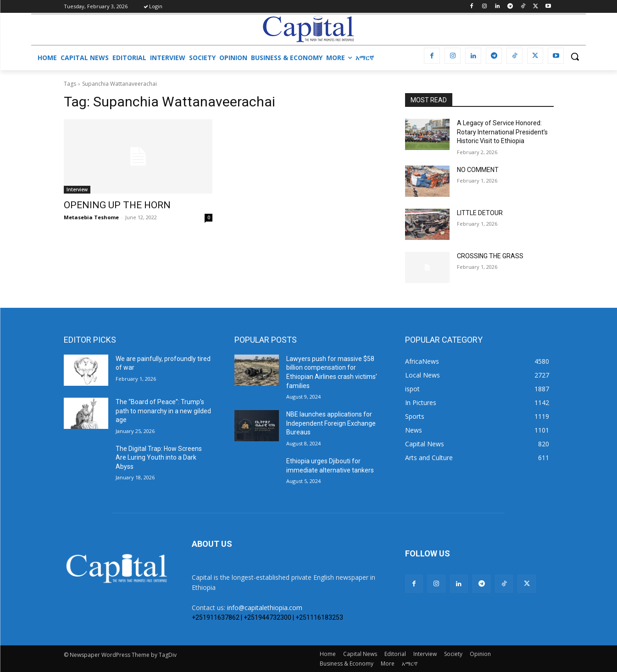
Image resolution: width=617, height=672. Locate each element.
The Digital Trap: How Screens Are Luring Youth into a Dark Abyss (159, 458)
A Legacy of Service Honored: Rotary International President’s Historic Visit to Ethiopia (502, 132)
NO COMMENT (478, 170)
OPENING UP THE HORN (117, 205)
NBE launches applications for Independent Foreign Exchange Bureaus (331, 423)
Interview (77, 189)
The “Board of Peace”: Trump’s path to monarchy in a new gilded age (163, 411)
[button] (575, 56)
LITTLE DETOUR (480, 213)
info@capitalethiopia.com (265, 608)
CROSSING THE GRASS (490, 256)
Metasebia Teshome (91, 217)
